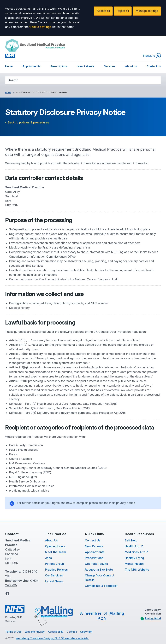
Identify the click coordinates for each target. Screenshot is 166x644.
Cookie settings (40, 27)
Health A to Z (134, 546)
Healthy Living (134, 558)
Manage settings (147, 11)
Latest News (54, 581)
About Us (131, 66)
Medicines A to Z (136, 552)
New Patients (86, 66)
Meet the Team (56, 552)
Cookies (72, 632)
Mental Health (134, 564)
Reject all (123, 11)
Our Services (54, 575)
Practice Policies (56, 570)
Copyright (86, 632)
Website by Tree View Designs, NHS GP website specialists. (52, 638)
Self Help (131, 540)
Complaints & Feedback (101, 586)
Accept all (103, 11)
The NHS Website (137, 570)
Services (110, 66)
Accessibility (56, 632)
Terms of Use (13, 632)
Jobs (48, 558)
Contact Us (154, 66)
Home (9, 66)
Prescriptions (59, 66)
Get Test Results (96, 564)
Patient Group (55, 564)
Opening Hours (55, 546)
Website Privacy (35, 632)
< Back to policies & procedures (27, 122)
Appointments (32, 66)
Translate (152, 56)
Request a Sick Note (99, 570)
